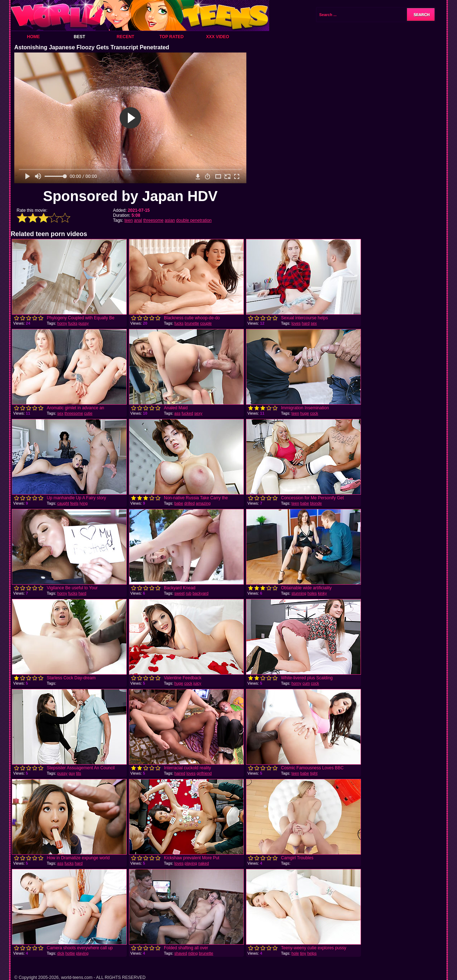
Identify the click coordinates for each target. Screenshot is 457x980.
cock (314, 413)
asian (170, 220)
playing (191, 863)
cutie (88, 413)
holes (312, 593)
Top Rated (171, 37)
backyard (200, 593)
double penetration (194, 220)
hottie (70, 953)
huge (305, 413)
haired (180, 773)
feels (74, 503)
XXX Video (218, 37)
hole (295, 953)
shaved (180, 953)
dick (61, 953)
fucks (73, 323)
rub (189, 593)
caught (63, 503)
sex (314, 323)
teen (129, 220)
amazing (203, 503)
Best (79, 37)
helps (312, 953)
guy (72, 773)
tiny (303, 953)
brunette (192, 323)
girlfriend (204, 773)
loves (296, 323)
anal (138, 220)
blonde (316, 503)
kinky (322, 593)
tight (314, 773)
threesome (153, 220)
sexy (198, 413)
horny (62, 323)
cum (306, 683)
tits (79, 773)
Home (34, 37)
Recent (125, 37)
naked (204, 863)
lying (84, 503)
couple (206, 323)
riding (193, 953)
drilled (189, 503)
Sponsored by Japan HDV (130, 196)
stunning (299, 593)
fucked (187, 413)
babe (179, 503)
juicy (197, 683)
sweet (179, 593)
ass (177, 413)
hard (306, 323)
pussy (84, 323)
